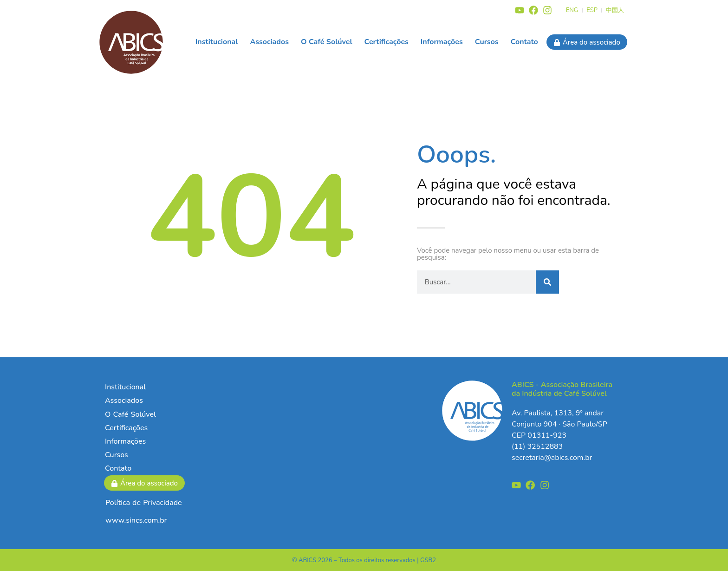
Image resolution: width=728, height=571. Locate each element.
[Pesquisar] (547, 282)
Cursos (487, 42)
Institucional (217, 42)
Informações (442, 42)
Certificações (387, 42)
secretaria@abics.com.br (552, 458)
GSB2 (428, 560)
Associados (269, 42)
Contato (524, 42)
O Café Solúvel (327, 42)
